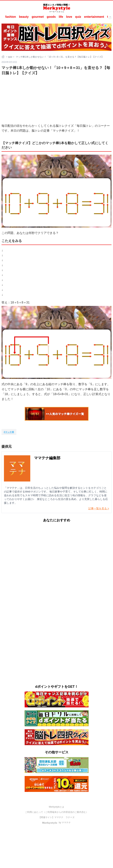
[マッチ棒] (9, 432)
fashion (11, 17)
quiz (78, 17)
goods (51, 17)
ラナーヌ (70, 817)
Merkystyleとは (56, 807)
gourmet (38, 17)
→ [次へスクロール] (110, 17)
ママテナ (59, 817)
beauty (24, 17)
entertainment (94, 17)
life (61, 17)
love (69, 17)
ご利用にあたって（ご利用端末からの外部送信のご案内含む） (57, 812)
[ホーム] (3, 57)
